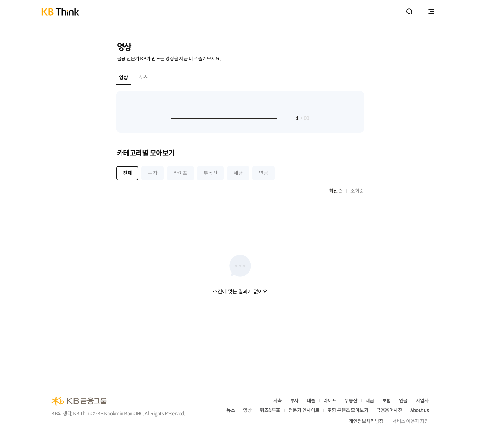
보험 (387, 401)
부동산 (351, 401)
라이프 (330, 401)
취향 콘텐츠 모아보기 (348, 410)
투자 (294, 401)
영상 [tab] (124, 78)
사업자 (422, 401)
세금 (370, 401)
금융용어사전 (389, 410)
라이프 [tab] (180, 173)
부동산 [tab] (210, 173)
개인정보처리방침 (366, 421)
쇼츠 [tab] (143, 78)
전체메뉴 (431, 12)
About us (419, 410)
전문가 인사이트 (304, 410)
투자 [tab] (153, 173)
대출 (311, 401)
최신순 (336, 191)
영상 (247, 410)
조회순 (357, 191)
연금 (403, 401)
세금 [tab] (238, 173)
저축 (278, 401)
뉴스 (231, 410)
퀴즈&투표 (270, 410)
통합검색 (409, 12)
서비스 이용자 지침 (410, 421)
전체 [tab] (127, 173)
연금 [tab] (263, 173)
